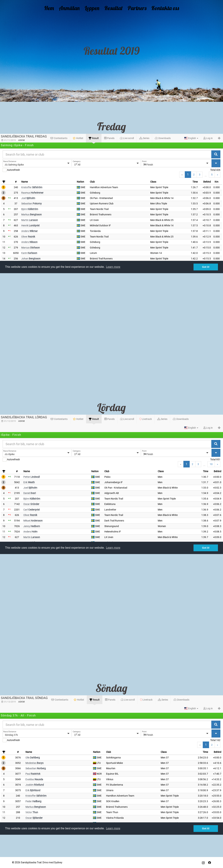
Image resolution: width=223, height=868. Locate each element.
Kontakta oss (161, 8)
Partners (135, 8)
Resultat (114, 8)
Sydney (58, 862)
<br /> (111, 203)
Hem (55, 8)
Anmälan (73, 8)
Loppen (94, 8)
